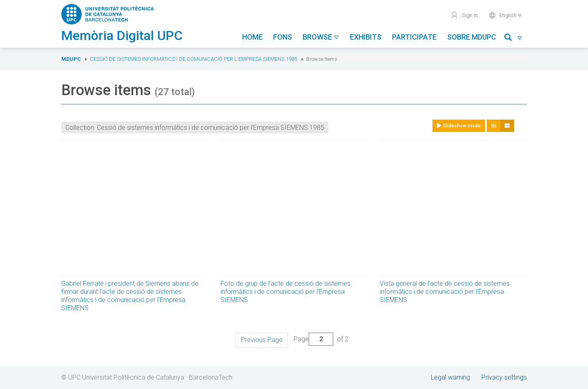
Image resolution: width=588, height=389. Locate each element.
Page (313, 339)
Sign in (464, 15)
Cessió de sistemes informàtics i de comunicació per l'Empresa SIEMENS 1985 (194, 59)
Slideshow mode (459, 126)
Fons (283, 37)
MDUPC (71, 59)
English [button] (505, 15)
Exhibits (366, 37)
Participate (414, 37)
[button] (513, 39)
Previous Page (262, 340)
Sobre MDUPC (472, 37)
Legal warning (450, 377)
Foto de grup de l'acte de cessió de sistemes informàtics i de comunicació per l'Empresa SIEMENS (285, 292)
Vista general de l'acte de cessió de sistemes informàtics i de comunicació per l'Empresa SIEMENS (445, 292)
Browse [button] (321, 37)
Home (252, 37)
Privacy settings (504, 377)
